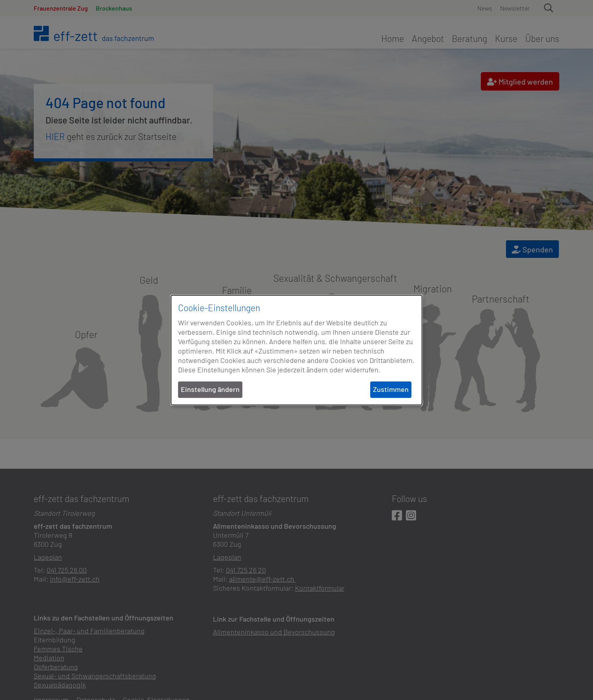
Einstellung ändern (210, 390)
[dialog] (296, 350)
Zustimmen (391, 390)
